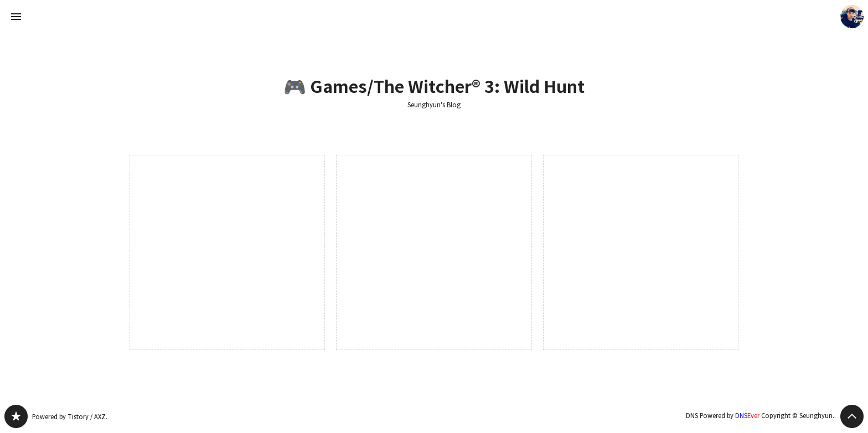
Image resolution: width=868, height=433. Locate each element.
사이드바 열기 (16, 17)
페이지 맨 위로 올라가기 (852, 416)
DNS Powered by (723, 416)
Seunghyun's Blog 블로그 (16, 416)
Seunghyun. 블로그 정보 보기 (852, 17)
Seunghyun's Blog (434, 105)
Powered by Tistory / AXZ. (70, 417)
